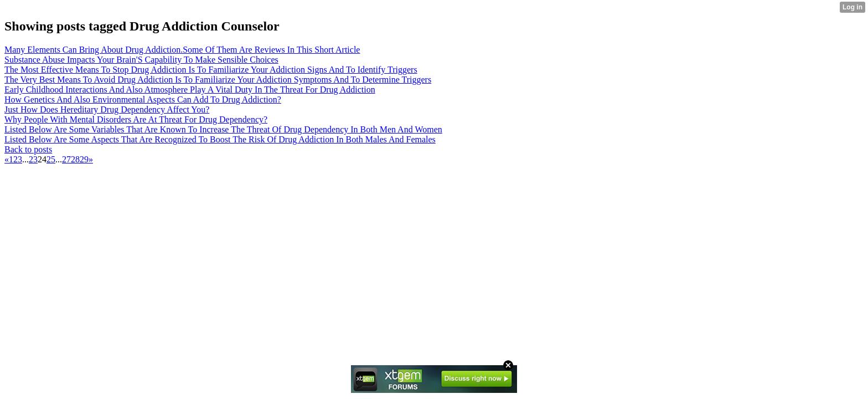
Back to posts (28, 149)
